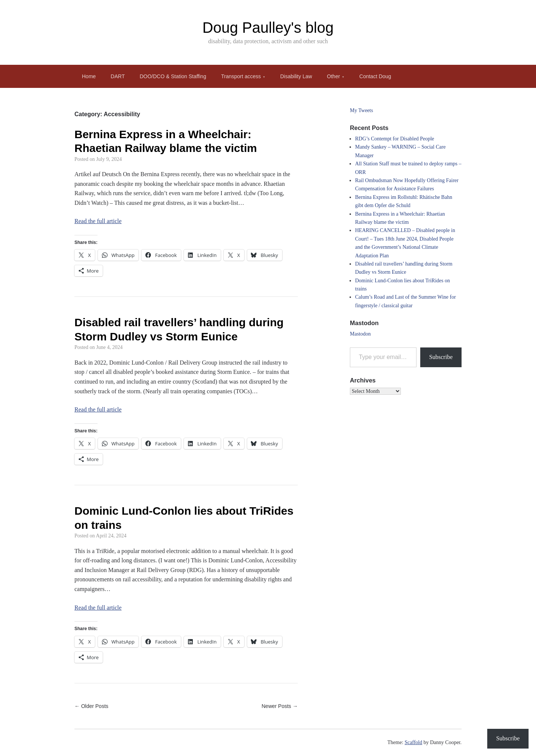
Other (333, 76)
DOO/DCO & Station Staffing (173, 76)
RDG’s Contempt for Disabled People (395, 139)
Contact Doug (375, 76)
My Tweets (361, 110)
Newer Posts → (280, 706)
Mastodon (360, 334)
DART (118, 76)
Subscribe (441, 357)
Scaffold (413, 742)
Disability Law (296, 76)
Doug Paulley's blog (268, 28)
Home (89, 76)
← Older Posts (91, 706)
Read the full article (98, 221)
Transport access (241, 76)
